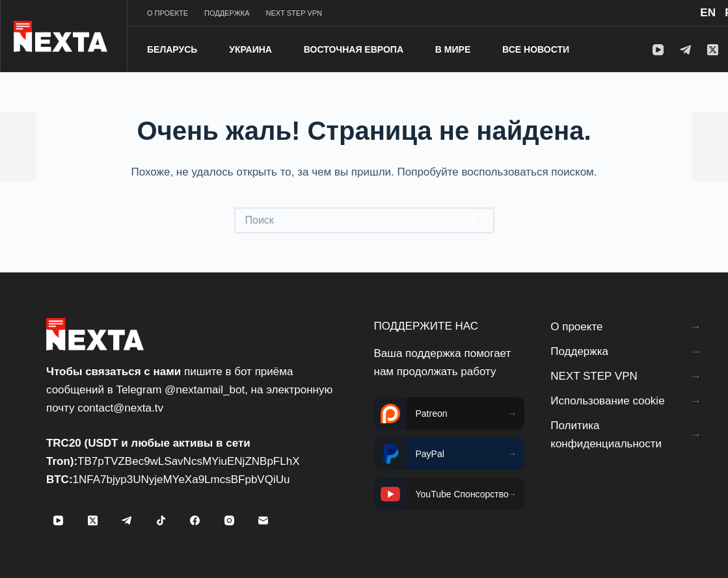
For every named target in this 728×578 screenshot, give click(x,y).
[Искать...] (351, 220)
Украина (250, 49)
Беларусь (172, 49)
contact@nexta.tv (120, 408)
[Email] (263, 521)
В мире (453, 49)
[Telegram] (685, 50)
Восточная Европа (354, 49)
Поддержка (227, 13)
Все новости (536, 49)
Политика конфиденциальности (606, 435)
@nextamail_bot (205, 390)
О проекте (168, 13)
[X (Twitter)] (713, 50)
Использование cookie (607, 401)
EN (708, 13)
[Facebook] (195, 521)
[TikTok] (161, 521)
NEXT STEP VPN (294, 13)
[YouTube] (658, 50)
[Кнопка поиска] (481, 220)
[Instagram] (229, 521)
